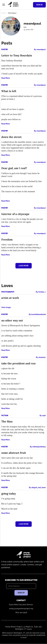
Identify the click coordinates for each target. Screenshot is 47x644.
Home (4, 13)
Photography (8, 292)
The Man (7, 421)
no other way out (12, 320)
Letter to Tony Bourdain (17, 55)
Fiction (5, 416)
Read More (6, 78)
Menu (4, 5)
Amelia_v (42, 292)
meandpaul (41, 49)
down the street (11, 137)
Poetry (5, 49)
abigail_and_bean (39, 487)
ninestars (42, 357)
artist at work (10, 298)
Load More (24, 266)
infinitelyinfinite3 (39, 447)
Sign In (39, 5)
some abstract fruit (14, 453)
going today (9, 494)
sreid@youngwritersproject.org (21, 609)
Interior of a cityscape (15, 214)
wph (44, 416)
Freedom (7, 240)
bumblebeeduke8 (39, 314)
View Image (6, 307)
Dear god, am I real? (14, 168)
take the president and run (18, 363)
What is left (9, 91)
